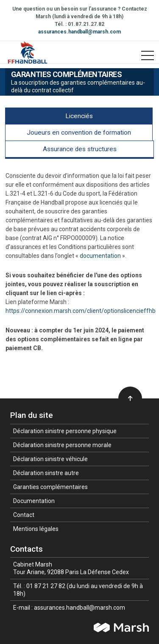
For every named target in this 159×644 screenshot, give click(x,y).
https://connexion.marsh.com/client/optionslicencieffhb (81, 311)
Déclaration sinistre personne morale (62, 445)
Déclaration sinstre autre (46, 473)
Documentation (34, 501)
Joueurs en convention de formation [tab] (79, 133)
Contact (24, 515)
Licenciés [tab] (79, 116)
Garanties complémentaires (50, 487)
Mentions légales (36, 529)
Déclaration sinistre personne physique (65, 431)
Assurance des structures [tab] (80, 149)
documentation (100, 256)
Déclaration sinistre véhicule (50, 459)
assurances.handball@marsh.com (79, 32)
